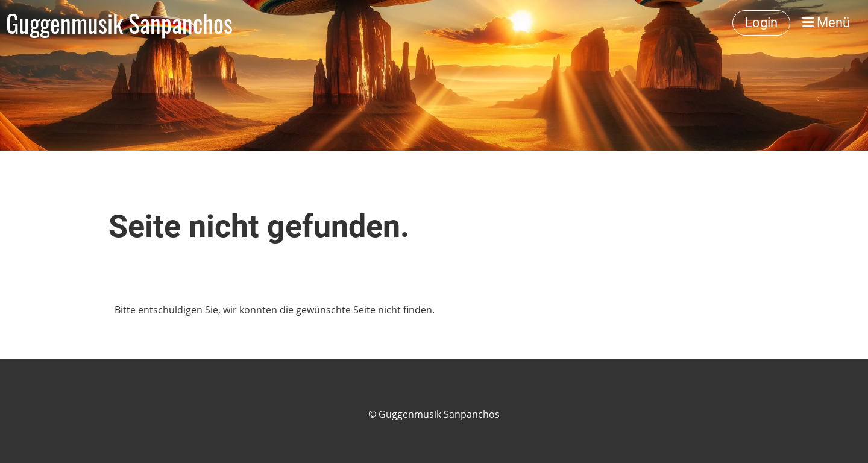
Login (761, 23)
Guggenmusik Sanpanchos (119, 23)
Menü (826, 23)
